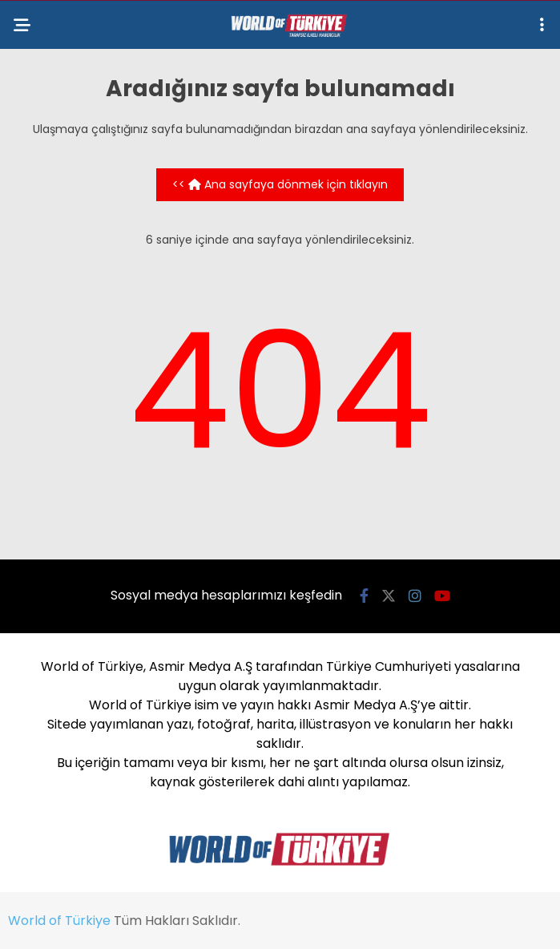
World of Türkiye (59, 921)
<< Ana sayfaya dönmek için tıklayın (280, 184)
